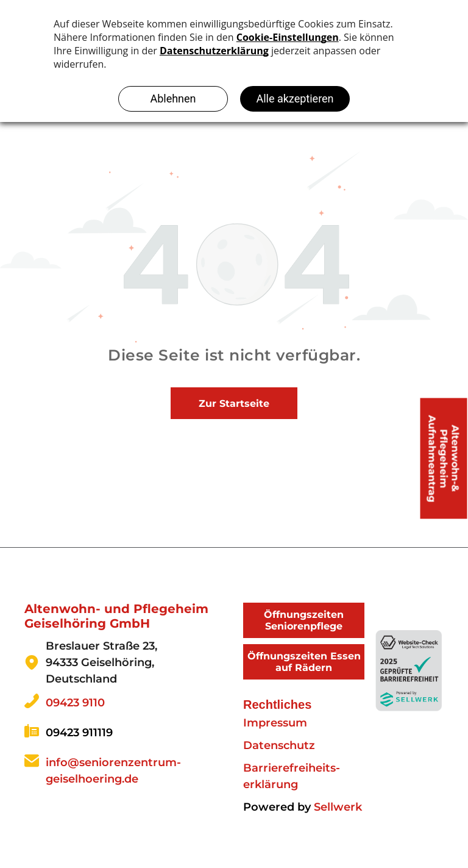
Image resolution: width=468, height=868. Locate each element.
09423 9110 (75, 703)
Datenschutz (279, 745)
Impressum (275, 723)
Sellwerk (338, 807)
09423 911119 (79, 733)
